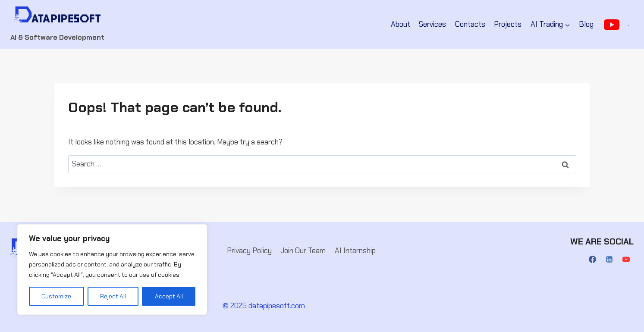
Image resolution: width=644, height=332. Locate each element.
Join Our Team (303, 251)
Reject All (113, 296)
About (401, 24)
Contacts (470, 24)
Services (432, 24)
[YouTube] (626, 260)
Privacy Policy (249, 251)
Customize (56, 296)
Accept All (169, 296)
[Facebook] (593, 260)
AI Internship (355, 251)
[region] (112, 269)
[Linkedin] (609, 260)
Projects (508, 24)
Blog (586, 24)
